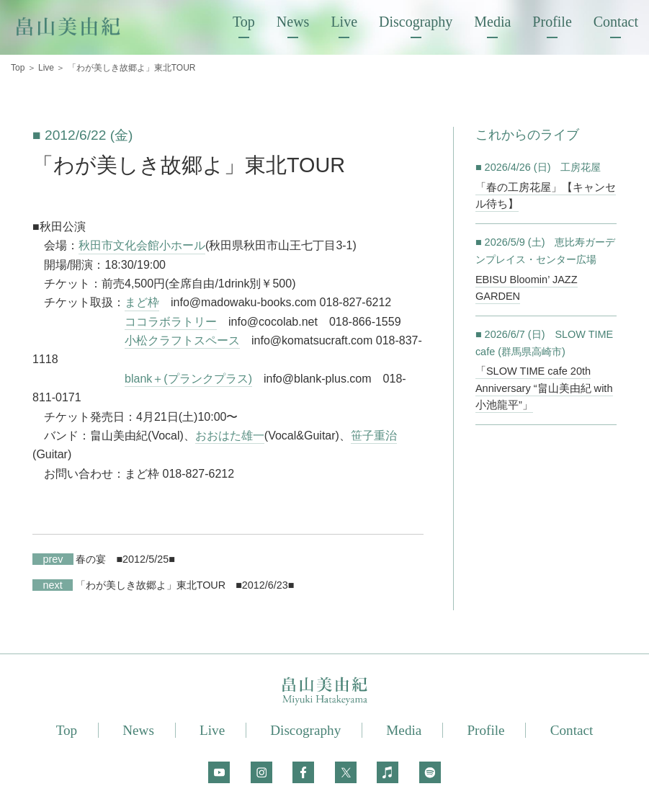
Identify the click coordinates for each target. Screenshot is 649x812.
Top (244, 22)
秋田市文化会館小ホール (142, 245)
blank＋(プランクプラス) (188, 379)
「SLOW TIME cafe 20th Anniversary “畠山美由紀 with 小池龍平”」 (542, 387)
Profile (552, 22)
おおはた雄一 (230, 436)
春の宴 (69, 559)
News (293, 22)
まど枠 (142, 302)
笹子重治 (374, 436)
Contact (616, 22)
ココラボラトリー (171, 322)
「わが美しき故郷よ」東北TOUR (129, 585)
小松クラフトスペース (182, 340)
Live (344, 22)
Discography (416, 22)
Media (492, 22)
